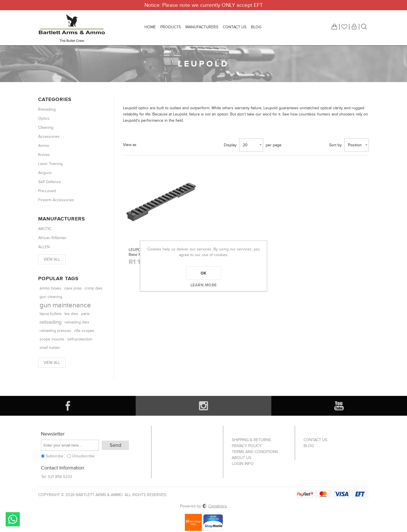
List (160, 145)
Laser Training (50, 164)
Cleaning (46, 127)
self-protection (80, 339)
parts (85, 314)
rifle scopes (84, 331)
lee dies (71, 314)
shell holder (50, 348)
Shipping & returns (251, 440)
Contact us (315, 440)
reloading (51, 322)
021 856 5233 (60, 477)
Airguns (45, 173)
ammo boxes (50, 288)
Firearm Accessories (56, 200)
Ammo (44, 146)
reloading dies (77, 322)
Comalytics (215, 506)
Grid (145, 145)
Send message (13, 519)
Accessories (49, 137)
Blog (309, 446)
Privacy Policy (247, 446)
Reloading (47, 109)
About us (242, 458)
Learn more (204, 285)
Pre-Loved (47, 191)
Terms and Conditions (255, 452)
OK (204, 273)
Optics (44, 118)
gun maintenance (65, 305)
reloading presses (55, 331)
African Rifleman (52, 238)
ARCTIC (45, 229)
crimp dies (94, 288)
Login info (243, 464)
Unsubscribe (83, 456)
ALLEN (44, 247)
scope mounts (52, 339)
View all (52, 259)
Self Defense (49, 182)
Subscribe (55, 456)
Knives (44, 155)
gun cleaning (51, 297)
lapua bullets (51, 314)
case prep (73, 288)
